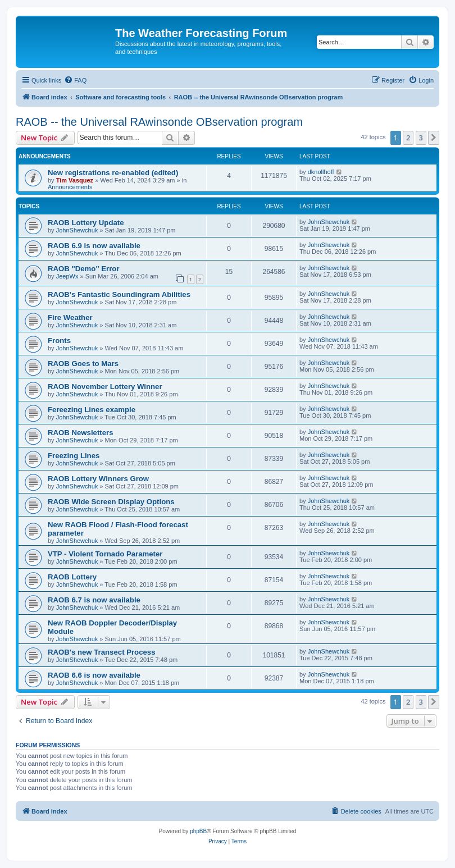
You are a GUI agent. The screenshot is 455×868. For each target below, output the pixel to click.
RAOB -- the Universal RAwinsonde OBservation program (159, 122)
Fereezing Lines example (92, 410)
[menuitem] (75, 80)
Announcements (70, 187)
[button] (434, 138)
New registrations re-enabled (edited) (113, 173)
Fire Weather (70, 317)
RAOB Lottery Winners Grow (98, 479)
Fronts (59, 341)
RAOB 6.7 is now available (94, 600)
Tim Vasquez (75, 180)
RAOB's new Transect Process (102, 652)
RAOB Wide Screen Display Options (111, 502)
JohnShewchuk (77, 230)
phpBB (198, 831)
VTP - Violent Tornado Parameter (105, 554)
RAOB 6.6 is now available (94, 675)
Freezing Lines (74, 456)
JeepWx (67, 276)
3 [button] (421, 138)
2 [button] (408, 138)
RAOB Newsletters (81, 433)
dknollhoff (321, 172)
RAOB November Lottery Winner (105, 387)
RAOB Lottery (72, 577)
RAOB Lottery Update (86, 223)
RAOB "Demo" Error (84, 269)
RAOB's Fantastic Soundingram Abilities (119, 294)
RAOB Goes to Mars (83, 364)
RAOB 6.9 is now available (94, 246)
